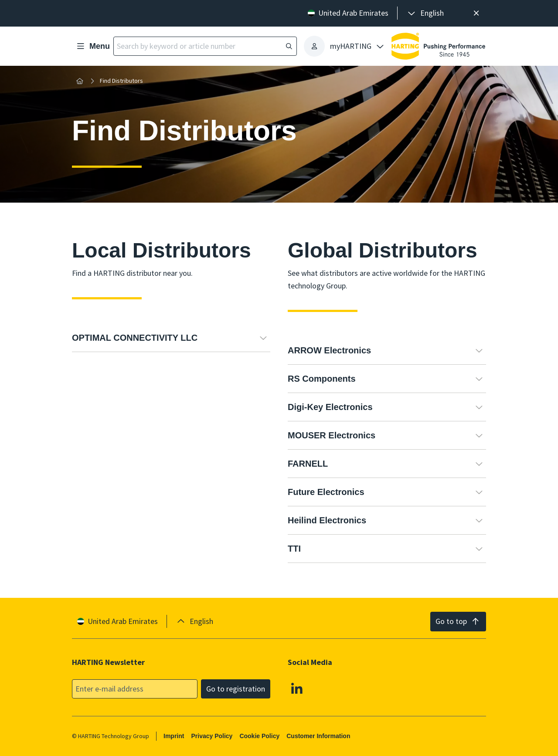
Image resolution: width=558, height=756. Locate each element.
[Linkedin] (297, 688)
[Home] (80, 81)
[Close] (476, 13)
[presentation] (425, 13)
